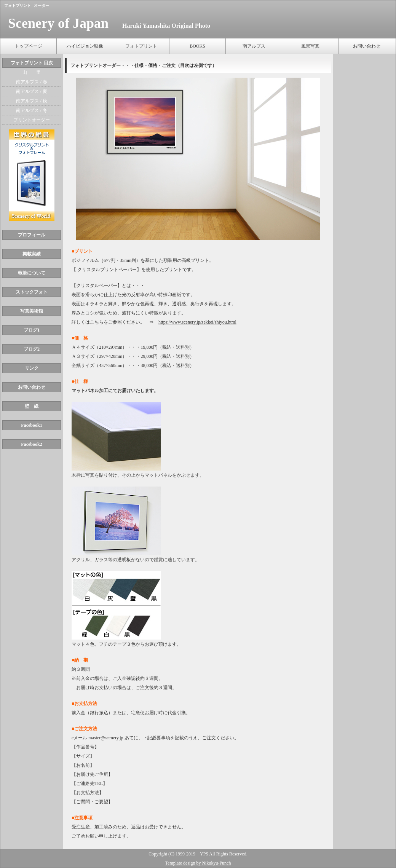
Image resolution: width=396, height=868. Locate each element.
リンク (32, 368)
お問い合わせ (367, 46)
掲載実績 (32, 254)
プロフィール (32, 235)
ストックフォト (32, 292)
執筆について (32, 273)
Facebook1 (31, 425)
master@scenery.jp (106, 738)
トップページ (29, 46)
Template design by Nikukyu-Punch (198, 863)
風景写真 (310, 46)
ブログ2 (32, 349)
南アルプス (254, 46)
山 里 (32, 72)
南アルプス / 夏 (31, 91)
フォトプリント (141, 46)
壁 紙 (32, 406)
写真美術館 (32, 311)
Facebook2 (31, 444)
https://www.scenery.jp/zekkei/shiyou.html (197, 322)
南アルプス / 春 (31, 82)
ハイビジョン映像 (85, 46)
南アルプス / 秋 (31, 101)
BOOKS (197, 46)
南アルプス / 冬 (31, 110)
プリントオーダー (32, 120)
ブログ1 (32, 330)
